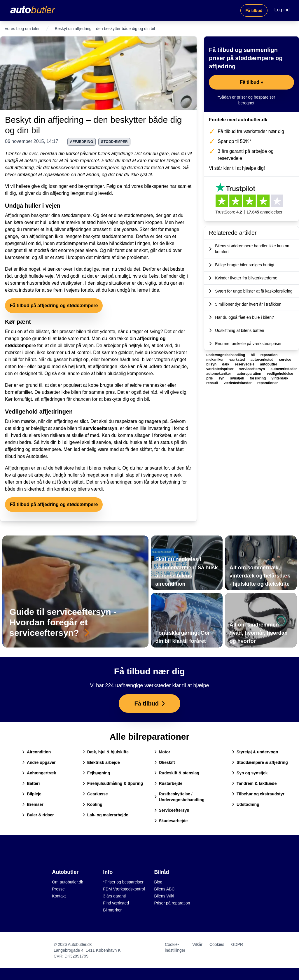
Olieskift (165, 762)
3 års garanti (114, 896)
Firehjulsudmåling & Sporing (113, 783)
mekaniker (215, 360)
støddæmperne (104, 168)
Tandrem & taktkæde (254, 783)
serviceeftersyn (100, 428)
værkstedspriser (220, 369)
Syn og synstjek (250, 773)
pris (210, 378)
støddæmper (114, 142)
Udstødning (246, 804)
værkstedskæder (238, 383)
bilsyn (212, 364)
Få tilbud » (251, 82)
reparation (269, 355)
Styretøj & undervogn (255, 752)
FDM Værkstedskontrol (124, 889)
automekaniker (219, 374)
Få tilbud (254, 10)
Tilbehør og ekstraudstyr (258, 794)
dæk (226, 364)
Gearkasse (95, 794)
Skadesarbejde (171, 821)
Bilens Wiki (164, 896)
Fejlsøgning (96, 773)
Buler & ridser (38, 815)
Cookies (217, 944)
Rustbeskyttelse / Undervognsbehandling (179, 797)
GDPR (237, 944)
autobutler (269, 364)
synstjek (238, 378)
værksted (238, 360)
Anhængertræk (39, 773)
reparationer (267, 383)
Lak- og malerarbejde (105, 815)
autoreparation (249, 374)
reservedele (245, 364)
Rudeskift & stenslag (177, 773)
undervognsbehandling (226, 355)
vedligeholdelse (280, 374)
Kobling (92, 804)
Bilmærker (112, 910)
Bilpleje (32, 794)
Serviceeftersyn (172, 810)
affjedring (82, 142)
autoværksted (263, 360)
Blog (158, 882)
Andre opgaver (39, 762)
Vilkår (197, 944)
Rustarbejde (168, 783)
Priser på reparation (172, 903)
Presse (58, 889)
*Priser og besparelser (123, 882)
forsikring (258, 378)
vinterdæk (280, 378)
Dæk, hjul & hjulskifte (106, 752)
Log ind (282, 10)
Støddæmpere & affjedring (260, 762)
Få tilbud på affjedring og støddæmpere (54, 306)
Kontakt (59, 896)
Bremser (33, 804)
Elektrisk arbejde (101, 762)
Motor (162, 752)
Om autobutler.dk (68, 882)
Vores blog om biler (22, 29)
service (285, 360)
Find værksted (116, 903)
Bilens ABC (165, 889)
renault (213, 383)
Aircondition (36, 752)
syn (222, 378)
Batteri (31, 783)
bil (253, 355)
